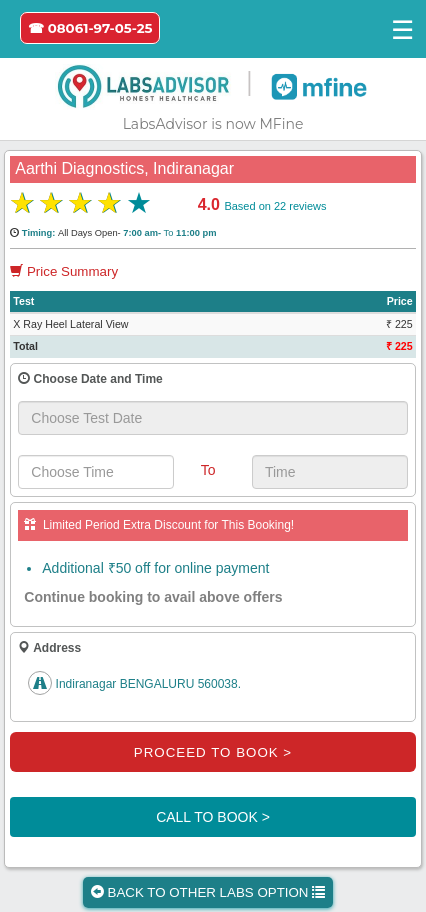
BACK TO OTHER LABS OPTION (208, 892)
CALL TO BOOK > (213, 817)
